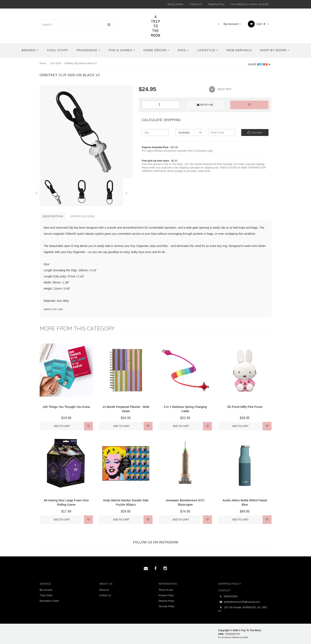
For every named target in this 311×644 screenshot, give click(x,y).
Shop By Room (275, 50)
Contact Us (196, 4)
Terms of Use (166, 590)
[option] (86, 132)
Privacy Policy (166, 595)
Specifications (82, 216)
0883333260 (228, 597)
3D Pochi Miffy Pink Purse (245, 407)
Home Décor (157, 50)
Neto (246, 637)
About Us (104, 590)
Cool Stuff (58, 50)
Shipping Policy (216, 4)
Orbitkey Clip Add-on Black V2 (81, 63)
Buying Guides (176, 4)
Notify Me (205, 105)
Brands (30, 50)
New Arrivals (239, 50)
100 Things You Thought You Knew (66, 407)
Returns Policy (166, 601)
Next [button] (126, 192)
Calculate (255, 132)
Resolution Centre (49, 601)
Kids (184, 50)
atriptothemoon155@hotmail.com (239, 602)
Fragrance (88, 50)
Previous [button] (37, 192)
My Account (228, 24)
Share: (259, 64)
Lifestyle (208, 50)
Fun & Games (122, 50)
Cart (258, 24)
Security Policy (167, 606)
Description (53, 216)
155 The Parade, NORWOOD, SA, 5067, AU (243, 609)
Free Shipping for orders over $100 (249, 4)
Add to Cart (62, 426)
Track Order (46, 595)
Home (43, 63)
